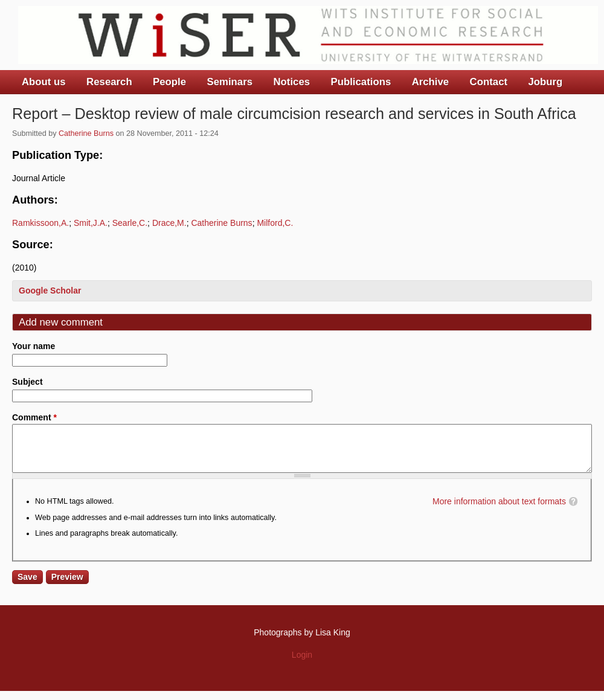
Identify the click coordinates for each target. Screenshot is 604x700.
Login (302, 664)
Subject (27, 382)
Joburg (545, 82)
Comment (34, 417)
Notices (291, 82)
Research (109, 82)
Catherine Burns (86, 133)
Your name (34, 346)
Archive (431, 82)
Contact (489, 82)
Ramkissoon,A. (40, 223)
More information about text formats (499, 510)
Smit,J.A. (91, 223)
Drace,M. (169, 223)
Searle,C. (130, 223)
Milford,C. (275, 223)
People (169, 82)
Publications (361, 82)
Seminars (230, 82)
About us (44, 82)
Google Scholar (50, 291)
